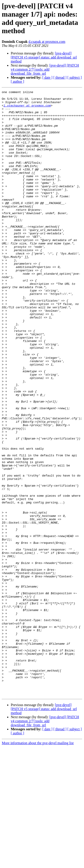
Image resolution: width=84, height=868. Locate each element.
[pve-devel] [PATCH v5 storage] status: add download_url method (44, 57)
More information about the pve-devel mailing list (38, 864)
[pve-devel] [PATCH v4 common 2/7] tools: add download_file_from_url (45, 69)
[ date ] (47, 77)
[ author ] (17, 82)
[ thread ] (60, 77)
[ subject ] (75, 77)
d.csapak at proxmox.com (47, 42)
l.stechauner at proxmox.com (27, 109)
